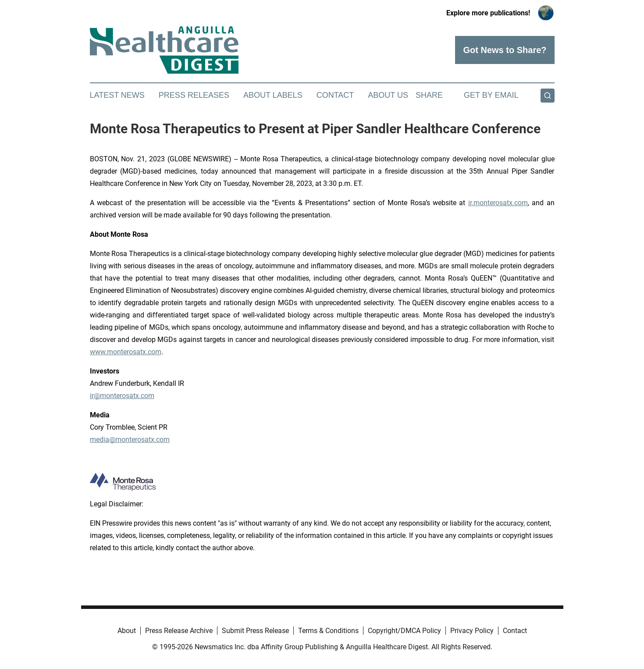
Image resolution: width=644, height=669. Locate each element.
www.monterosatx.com (126, 352)
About (127, 631)
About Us (388, 95)
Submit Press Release (255, 631)
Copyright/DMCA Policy (404, 631)
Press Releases (194, 95)
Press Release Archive (179, 631)
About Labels (273, 95)
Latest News (117, 95)
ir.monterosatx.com (498, 203)
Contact (335, 95)
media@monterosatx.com (130, 439)
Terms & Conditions (328, 631)
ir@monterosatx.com (122, 396)
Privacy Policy (472, 631)
